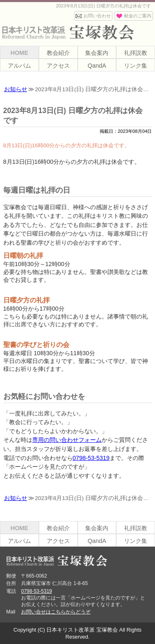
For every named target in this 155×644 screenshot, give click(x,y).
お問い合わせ (97, 16)
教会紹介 (58, 53)
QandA (97, 66)
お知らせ (16, 89)
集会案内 (97, 53)
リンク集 (136, 66)
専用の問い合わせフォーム (67, 440)
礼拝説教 (136, 53)
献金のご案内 (138, 16)
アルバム (19, 66)
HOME (19, 53)
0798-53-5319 (91, 458)
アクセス (58, 66)
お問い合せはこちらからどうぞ (56, 612)
